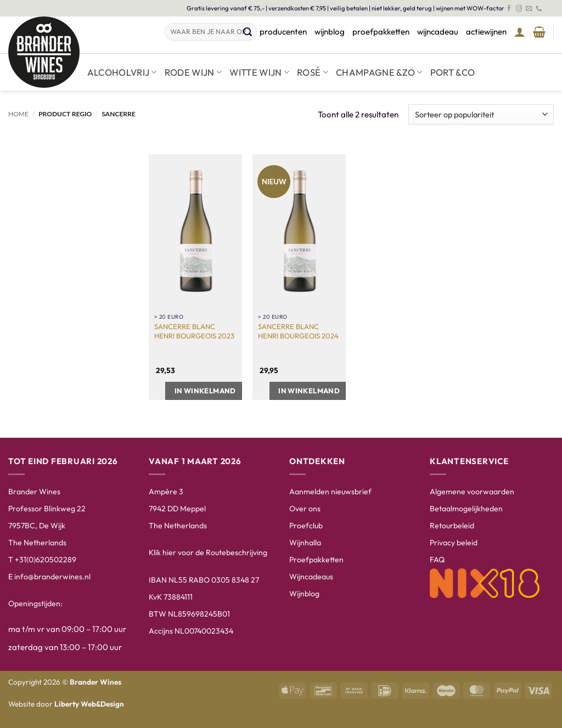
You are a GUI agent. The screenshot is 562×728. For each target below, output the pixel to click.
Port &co (453, 72)
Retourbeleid (452, 526)
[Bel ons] (539, 9)
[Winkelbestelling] (481, 114)
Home (18, 114)
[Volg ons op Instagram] (519, 9)
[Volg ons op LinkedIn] (549, 9)
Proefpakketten (316, 560)
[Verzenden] (248, 32)
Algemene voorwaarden (472, 492)
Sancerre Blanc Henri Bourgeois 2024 (298, 331)
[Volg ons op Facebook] (509, 9)
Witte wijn (259, 72)
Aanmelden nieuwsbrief (330, 492)
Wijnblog (304, 594)
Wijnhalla (305, 543)
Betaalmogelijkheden (466, 509)
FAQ (437, 560)
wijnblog (330, 32)
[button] (520, 32)
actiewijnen (486, 32)
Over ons (305, 509)
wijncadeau (438, 32)
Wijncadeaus (311, 577)
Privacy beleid (454, 543)
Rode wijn (193, 72)
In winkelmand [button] (205, 391)
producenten (283, 32)
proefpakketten (381, 32)
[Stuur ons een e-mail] (529, 9)
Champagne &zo (379, 72)
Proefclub (306, 526)
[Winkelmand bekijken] (539, 32)
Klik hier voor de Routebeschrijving (208, 552)
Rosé (313, 72)
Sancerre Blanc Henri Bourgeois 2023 (194, 331)
